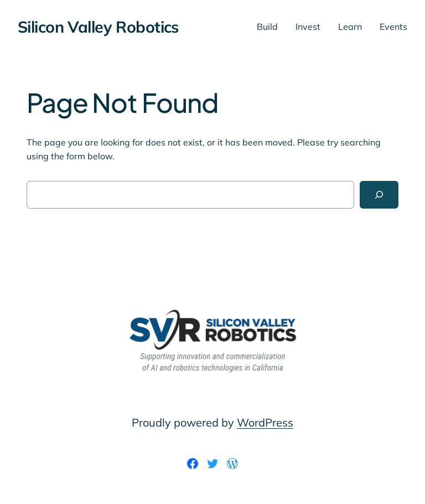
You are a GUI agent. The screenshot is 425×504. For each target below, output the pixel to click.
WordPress (265, 422)
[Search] (379, 194)
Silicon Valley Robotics (98, 27)
